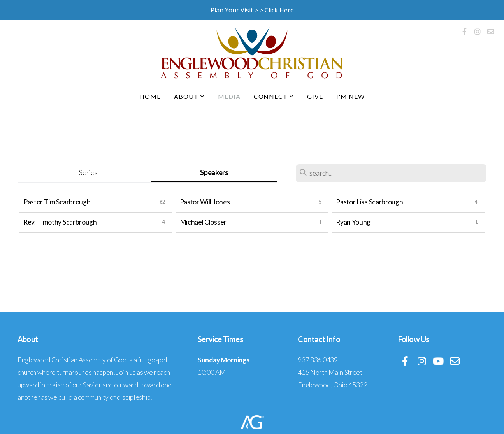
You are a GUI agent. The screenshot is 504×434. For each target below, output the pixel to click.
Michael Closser (203, 222)
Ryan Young (353, 222)
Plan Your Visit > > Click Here (252, 10)
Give (315, 96)
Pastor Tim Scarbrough (57, 202)
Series (88, 172)
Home (150, 96)
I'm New (350, 96)
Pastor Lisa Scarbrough (369, 202)
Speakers (214, 172)
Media (229, 96)
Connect (274, 96)
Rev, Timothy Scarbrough (60, 222)
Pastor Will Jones (205, 202)
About (189, 96)
